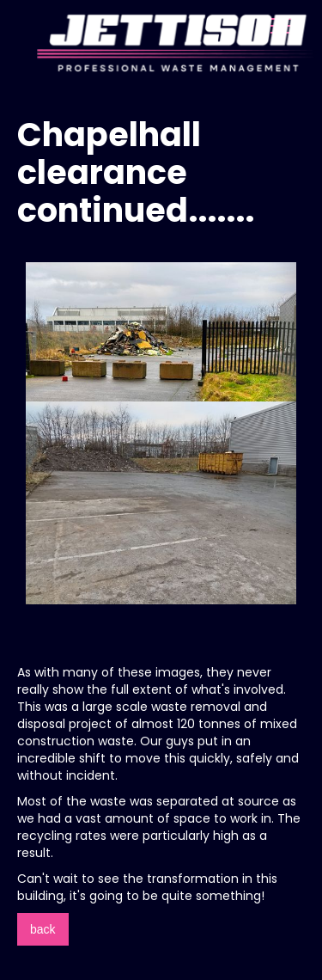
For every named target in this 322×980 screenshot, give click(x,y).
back (43, 929)
